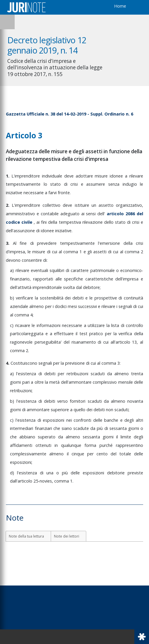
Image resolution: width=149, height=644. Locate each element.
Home (120, 6)
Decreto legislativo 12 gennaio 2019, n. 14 (47, 45)
